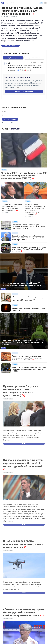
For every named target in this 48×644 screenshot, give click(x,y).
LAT (41, 3)
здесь (17, 87)
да (5, 111)
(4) (33, 178)
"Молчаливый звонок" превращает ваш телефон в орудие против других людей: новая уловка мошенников (28, 299)
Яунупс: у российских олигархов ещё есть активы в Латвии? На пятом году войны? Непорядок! (23, 463)
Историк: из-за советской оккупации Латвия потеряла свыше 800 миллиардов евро (12, 207)
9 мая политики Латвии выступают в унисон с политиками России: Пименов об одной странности (29, 249)
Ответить (12, 70)
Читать (24, 444)
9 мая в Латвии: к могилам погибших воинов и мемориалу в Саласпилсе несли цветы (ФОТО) (29, 369)
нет (6, 115)
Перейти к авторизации (24, 92)
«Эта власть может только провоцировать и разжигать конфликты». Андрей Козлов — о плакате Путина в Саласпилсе (35, 209)
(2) (33, 360)
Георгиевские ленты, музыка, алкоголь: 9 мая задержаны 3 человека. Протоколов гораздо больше (23, 342)
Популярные (34, 58)
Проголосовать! (10, 119)
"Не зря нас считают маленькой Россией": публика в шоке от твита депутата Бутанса (21, 284)
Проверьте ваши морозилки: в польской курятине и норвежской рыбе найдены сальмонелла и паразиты (27, 358)
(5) (26, 240)
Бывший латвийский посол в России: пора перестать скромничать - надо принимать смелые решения (28, 238)
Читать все (42, 129)
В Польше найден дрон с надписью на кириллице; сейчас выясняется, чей (23, 544)
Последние (13, 58)
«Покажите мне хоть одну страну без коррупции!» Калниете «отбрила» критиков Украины (24, 612)
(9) (17, 210)
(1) (32, 14)
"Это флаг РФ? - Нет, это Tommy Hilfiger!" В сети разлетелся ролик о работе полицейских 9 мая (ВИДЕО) (24, 176)
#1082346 (42, 63)
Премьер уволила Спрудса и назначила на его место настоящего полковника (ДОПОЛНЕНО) (21, 391)
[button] (45, 3)
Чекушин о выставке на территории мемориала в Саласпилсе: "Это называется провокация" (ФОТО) (28, 227)
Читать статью (11, 46)
